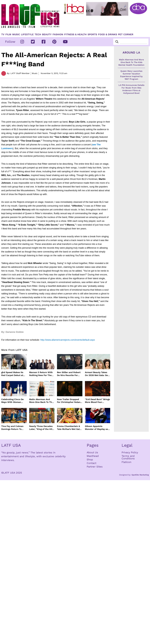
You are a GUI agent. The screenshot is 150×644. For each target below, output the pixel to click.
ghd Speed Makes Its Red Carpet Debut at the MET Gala (12, 374)
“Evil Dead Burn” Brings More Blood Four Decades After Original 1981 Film (97, 401)
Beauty (47, 34)
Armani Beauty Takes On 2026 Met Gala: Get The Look (97, 374)
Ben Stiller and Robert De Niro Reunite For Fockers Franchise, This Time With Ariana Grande (70, 374)
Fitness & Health (75, 34)
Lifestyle (27, 34)
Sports (92, 34)
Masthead (93, 456)
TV (3, 34)
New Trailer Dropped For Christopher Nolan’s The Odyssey (69, 401)
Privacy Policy (130, 452)
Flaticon (126, 462)
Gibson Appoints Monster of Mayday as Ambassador (96, 428)
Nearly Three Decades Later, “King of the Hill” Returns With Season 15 (42, 428)
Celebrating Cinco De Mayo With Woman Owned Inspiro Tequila (13, 401)
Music (16, 34)
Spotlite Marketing (140, 475)
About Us (92, 452)
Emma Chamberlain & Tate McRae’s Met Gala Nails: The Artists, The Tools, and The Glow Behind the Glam (69, 428)
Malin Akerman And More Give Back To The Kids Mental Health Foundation (41, 401)
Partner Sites (95, 467)
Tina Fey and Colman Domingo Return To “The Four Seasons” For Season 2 (14, 428)
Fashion (58, 34)
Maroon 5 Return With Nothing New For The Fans (41, 374)
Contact (91, 463)
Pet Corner (126, 34)
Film (8, 34)
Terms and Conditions (128, 457)
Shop (90, 459)
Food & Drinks (108, 34)
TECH (38, 34)
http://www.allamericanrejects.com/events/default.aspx (68, 340)
